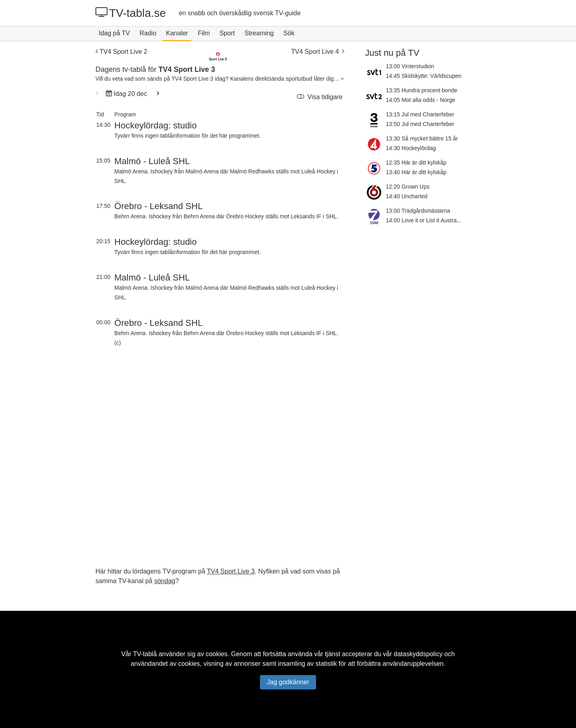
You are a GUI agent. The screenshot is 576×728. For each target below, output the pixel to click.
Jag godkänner (288, 682)
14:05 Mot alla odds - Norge (421, 100)
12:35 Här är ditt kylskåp (416, 163)
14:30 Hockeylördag (411, 148)
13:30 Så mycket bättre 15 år (422, 138)
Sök (289, 33)
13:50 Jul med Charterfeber (420, 124)
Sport (227, 33)
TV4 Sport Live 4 (318, 52)
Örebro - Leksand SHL (158, 206)
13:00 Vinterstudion (410, 66)
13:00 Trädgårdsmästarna (418, 211)
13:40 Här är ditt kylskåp (416, 172)
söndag (165, 581)
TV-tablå (145, 654)
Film (204, 33)
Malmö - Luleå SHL (152, 161)
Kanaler (177, 33)
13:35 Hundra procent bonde (422, 90)
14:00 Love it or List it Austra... (424, 220)
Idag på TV (114, 33)
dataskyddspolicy (418, 654)
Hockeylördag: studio (155, 125)
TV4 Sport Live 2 (121, 52)
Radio (148, 33)
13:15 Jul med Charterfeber (420, 114)
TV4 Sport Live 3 (231, 571)
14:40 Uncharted (407, 196)
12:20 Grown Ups (408, 187)
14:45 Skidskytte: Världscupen (424, 76)
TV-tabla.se (131, 13)
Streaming (259, 33)
